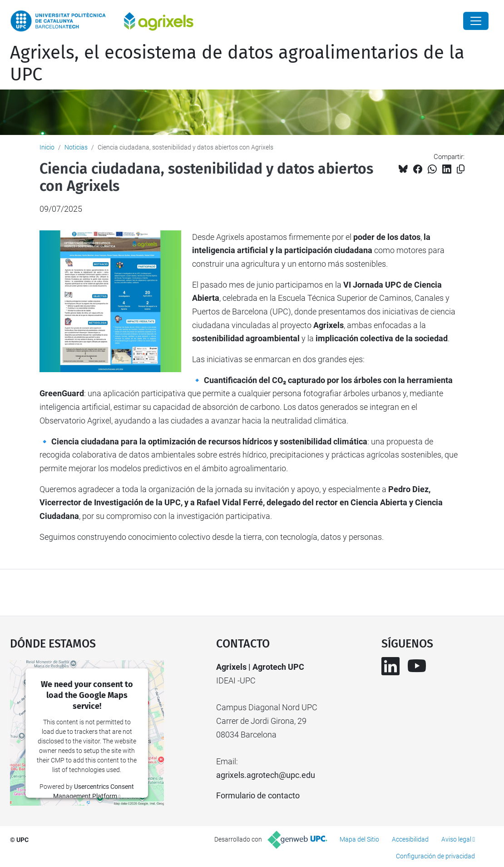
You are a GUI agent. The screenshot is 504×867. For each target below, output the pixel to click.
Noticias (76, 147)
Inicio (47, 147)
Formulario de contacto (258, 795)
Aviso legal (456, 839)
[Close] (476, 21)
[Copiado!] (461, 169)
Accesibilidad (410, 839)
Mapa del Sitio (359, 839)
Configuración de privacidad (435, 856)
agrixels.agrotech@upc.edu (266, 775)
